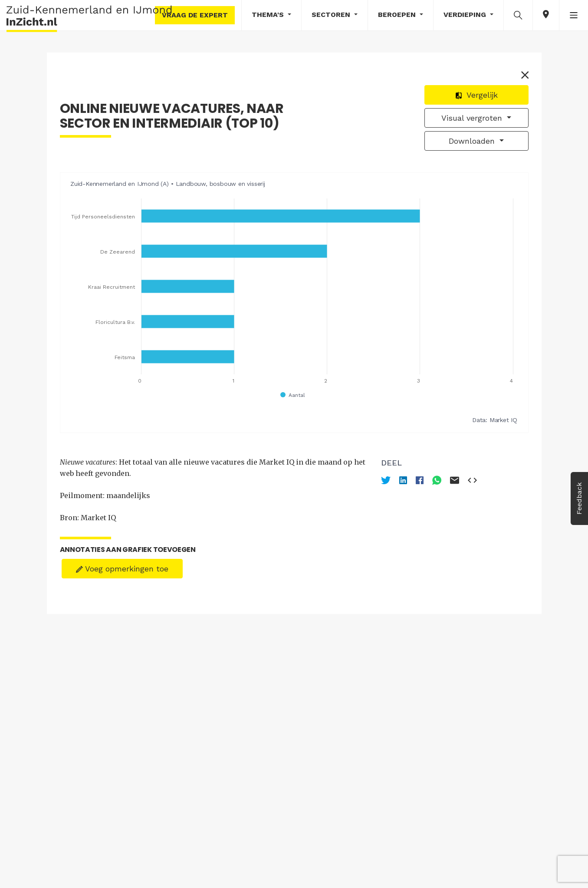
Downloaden (473, 141)
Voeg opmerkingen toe (122, 569)
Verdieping (466, 15)
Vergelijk (476, 95)
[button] (518, 15)
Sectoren (332, 15)
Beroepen (398, 15)
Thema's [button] (269, 15)
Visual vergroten (473, 118)
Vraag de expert (195, 15)
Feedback (579, 498)
